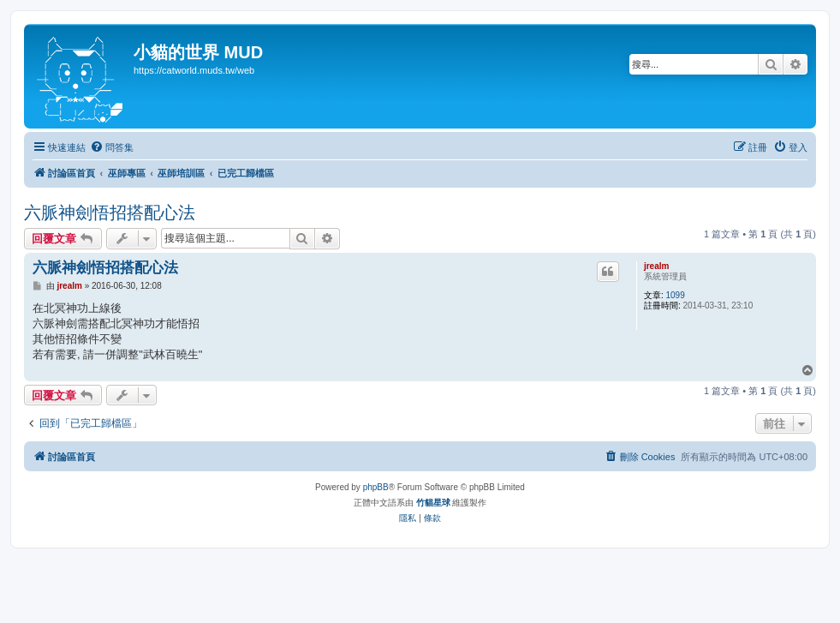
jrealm (656, 266)
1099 (675, 295)
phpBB (376, 487)
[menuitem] (112, 147)
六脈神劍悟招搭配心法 (110, 213)
